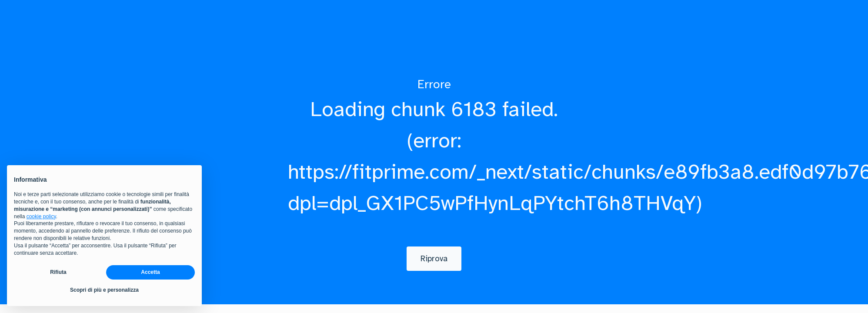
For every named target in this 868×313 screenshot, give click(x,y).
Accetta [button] (150, 272)
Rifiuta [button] (58, 272)
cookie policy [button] (41, 216)
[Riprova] (434, 259)
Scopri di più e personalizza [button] (104, 290)
